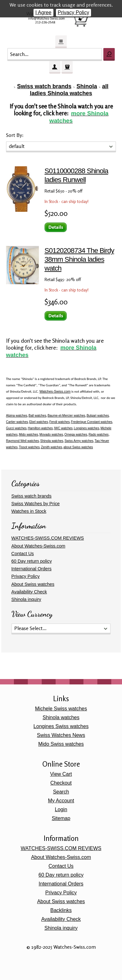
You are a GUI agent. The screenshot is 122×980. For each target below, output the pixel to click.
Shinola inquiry (26, 599)
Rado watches (98, 435)
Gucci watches (16, 428)
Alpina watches (17, 416)
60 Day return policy (32, 561)
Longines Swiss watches (61, 726)
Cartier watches (17, 422)
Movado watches (51, 435)
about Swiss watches (78, 447)
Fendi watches (59, 422)
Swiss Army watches (79, 441)
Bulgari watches (98, 416)
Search (61, 792)
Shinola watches (52, 441)
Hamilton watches (40, 428)
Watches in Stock (29, 511)
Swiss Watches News (61, 735)
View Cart (61, 774)
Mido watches (29, 435)
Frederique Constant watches (91, 422)
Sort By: (15, 135)
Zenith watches (51, 447)
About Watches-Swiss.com (38, 546)
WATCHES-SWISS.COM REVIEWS (48, 538)
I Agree (43, 12)
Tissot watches (29, 447)
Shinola (87, 86)
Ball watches (37, 416)
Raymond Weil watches (22, 441)
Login (61, 809)
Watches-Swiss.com (55, 391)
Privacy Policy (74, 12)
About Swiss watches (33, 584)
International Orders (31, 569)
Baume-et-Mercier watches (66, 416)
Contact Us (23, 554)
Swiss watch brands (44, 86)
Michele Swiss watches (61, 709)
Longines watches (87, 428)
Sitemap (61, 818)
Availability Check (29, 592)
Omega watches (76, 435)
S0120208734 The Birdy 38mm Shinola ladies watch (79, 259)
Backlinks (61, 910)
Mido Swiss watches (61, 744)
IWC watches (63, 428)
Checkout (61, 783)
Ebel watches (38, 422)
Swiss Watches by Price (36, 504)
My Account (61, 801)
